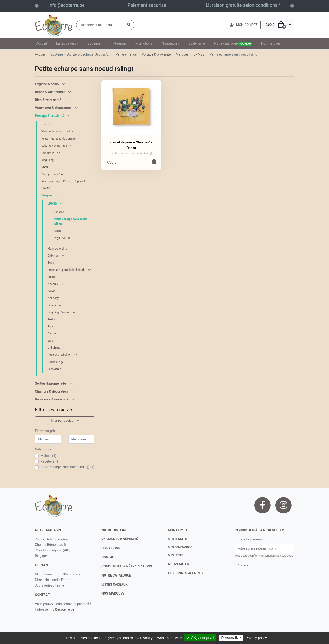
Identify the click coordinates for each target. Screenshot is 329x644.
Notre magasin (48, 530)
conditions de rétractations (127, 566)
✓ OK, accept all (200, 638)
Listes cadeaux (67, 43)
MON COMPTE (244, 25)
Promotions (144, 43)
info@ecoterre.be (62, 609)
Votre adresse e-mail (249, 539)
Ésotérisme (197, 43)
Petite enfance (126, 54)
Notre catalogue (233, 44)
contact (42, 595)
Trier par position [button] (63, 421)
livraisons (111, 548)
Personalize (231, 638)
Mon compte (179, 530)
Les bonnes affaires (185, 573)
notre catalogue (116, 575)
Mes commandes (180, 547)
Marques (182, 54)
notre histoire (114, 530)
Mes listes (176, 555)
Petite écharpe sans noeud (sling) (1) (67, 467)
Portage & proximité (156, 54)
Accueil (42, 43)
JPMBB (199, 54)
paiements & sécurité (120, 539)
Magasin (120, 43)
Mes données (178, 539)
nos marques (113, 593)
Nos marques (271, 43)
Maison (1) (49, 456)
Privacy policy (256, 638)
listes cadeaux (115, 585)
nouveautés (178, 564)
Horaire (42, 565)
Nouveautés (170, 43)
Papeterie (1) (50, 461)
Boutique (94, 43)
